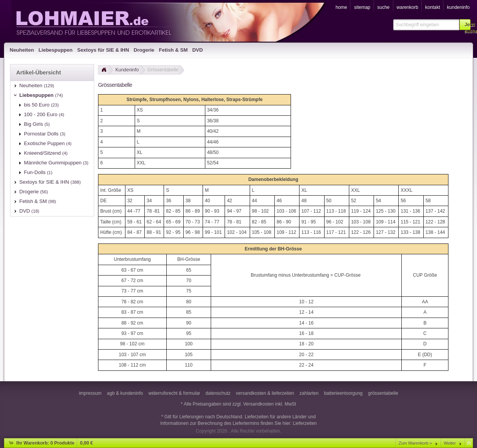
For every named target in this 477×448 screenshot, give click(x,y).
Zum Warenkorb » (415, 443)
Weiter (450, 443)
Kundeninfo (127, 70)
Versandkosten (258, 404)
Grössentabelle (163, 70)
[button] (465, 25)
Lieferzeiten (305, 423)
